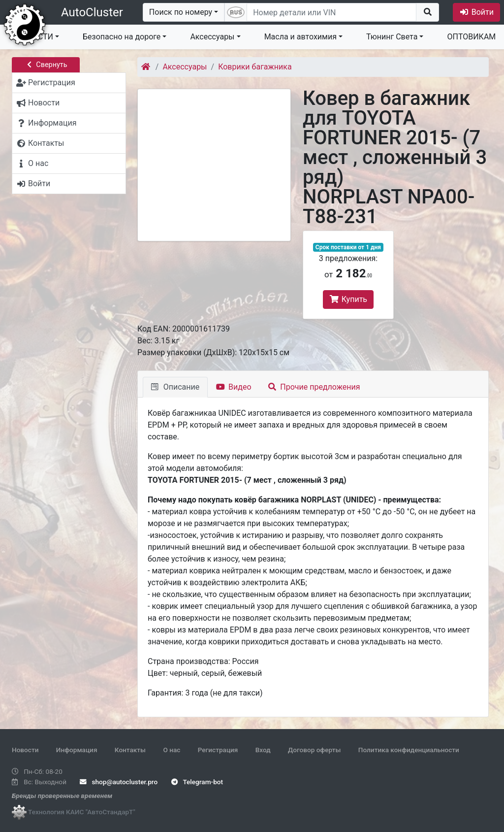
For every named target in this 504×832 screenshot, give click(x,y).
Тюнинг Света (392, 37)
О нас (172, 750)
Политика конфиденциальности (409, 750)
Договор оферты (314, 750)
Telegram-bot (197, 782)
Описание (175, 387)
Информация (77, 750)
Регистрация (218, 750)
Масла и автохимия (300, 37)
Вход (263, 750)
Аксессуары (212, 37)
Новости (25, 750)
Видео (234, 387)
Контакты (130, 750)
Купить (348, 299)
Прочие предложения (314, 387)
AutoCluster (92, 12)
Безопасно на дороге (122, 37)
